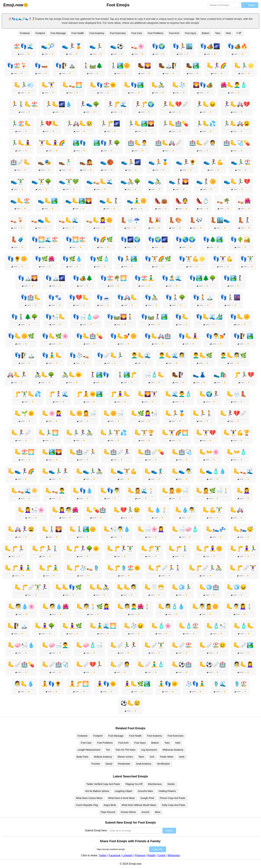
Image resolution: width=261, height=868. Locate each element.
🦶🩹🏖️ (182, 645)
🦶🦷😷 (154, 587)
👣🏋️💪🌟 (192, 259)
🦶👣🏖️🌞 (103, 85)
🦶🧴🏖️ (189, 626)
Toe (108, 750)
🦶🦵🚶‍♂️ (178, 549)
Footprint (40, 33)
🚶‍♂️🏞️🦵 (127, 375)
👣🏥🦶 (31, 297)
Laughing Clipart (123, 791)
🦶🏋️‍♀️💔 (206, 433)
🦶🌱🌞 (24, 413)
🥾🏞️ (193, 66)
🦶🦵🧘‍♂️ (49, 568)
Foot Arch (174, 33)
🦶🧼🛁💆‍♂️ (55, 645)
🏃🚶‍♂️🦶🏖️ (24, 104)
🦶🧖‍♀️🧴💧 (171, 607)
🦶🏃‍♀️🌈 (217, 66)
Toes (218, 33)
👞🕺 (65, 162)
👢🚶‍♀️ (244, 220)
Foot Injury (191, 33)
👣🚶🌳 (175, 297)
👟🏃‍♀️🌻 (186, 162)
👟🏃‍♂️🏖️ (241, 162)
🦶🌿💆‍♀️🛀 (144, 413)
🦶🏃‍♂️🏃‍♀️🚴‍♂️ (79, 433)
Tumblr (161, 855)
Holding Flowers (167, 791)
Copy (21, 54)
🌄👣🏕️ (203, 85)
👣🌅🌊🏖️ (45, 239)
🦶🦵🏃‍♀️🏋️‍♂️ (120, 549)
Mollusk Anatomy (103, 757)
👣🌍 (158, 46)
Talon (141, 757)
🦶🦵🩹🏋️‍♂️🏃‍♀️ (31, 587)
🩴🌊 (220, 684)
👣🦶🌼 (240, 317)
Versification (163, 764)
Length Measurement (89, 750)
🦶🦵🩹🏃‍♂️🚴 (205, 568)
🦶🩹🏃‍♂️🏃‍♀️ (124, 645)
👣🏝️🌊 (172, 278)
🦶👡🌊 (243, 471)
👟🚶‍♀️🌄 (179, 182)
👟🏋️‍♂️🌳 (41, 182)
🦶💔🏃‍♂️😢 (127, 510)
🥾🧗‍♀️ (178, 375)
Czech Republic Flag (87, 805)
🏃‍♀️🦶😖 (206, 104)
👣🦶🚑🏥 (158, 336)
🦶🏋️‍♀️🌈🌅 (175, 433)
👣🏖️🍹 (17, 66)
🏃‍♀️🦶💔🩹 (175, 104)
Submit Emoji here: (96, 830)
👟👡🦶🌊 (100, 182)
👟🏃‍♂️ (96, 46)
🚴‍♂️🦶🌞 (72, 375)
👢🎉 (154, 220)
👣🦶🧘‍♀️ (188, 336)
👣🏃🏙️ (183, 46)
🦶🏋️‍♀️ (48, 85)
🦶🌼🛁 (114, 413)
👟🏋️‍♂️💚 (69, 182)
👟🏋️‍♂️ (17, 182)
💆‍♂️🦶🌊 (141, 355)
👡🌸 (138, 46)
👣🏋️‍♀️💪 (223, 259)
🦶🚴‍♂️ (158, 85)
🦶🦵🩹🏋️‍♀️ (243, 568)
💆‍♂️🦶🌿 (203, 355)
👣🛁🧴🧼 (86, 317)
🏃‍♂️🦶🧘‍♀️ (21, 143)
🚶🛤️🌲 (93, 66)
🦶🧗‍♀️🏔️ (17, 626)
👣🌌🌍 (130, 239)
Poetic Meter (167, 757)
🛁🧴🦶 (154, 375)
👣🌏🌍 (185, 239)
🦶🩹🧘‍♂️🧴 (151, 664)
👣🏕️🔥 (238, 46)
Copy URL (158, 849)
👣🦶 (182, 317)
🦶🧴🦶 (244, 626)
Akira (158, 812)
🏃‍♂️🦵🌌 (110, 124)
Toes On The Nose (126, 750)
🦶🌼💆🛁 (83, 413)
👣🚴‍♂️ (151, 297)
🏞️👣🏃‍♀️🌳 (107, 143)
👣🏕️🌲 (83, 278)
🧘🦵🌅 (79, 684)
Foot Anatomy (97, 33)
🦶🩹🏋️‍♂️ (154, 645)
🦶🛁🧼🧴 (185, 529)
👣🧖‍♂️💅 (216, 336)
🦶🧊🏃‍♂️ (182, 587)
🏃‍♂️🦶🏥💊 (175, 124)
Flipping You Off (134, 784)
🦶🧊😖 (237, 587)
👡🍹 (17, 220)
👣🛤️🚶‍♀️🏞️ (154, 317)
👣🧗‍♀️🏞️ (243, 336)
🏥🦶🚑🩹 (168, 143)
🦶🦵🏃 (14, 549)
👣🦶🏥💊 (89, 336)
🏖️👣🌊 (24, 46)
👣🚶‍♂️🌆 (230, 297)
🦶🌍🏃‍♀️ (209, 394)
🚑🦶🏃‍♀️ (17, 375)
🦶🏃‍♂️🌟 (244, 66)
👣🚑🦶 (127, 297)
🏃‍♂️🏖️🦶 (21, 124)
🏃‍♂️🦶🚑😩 (237, 124)
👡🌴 (223, 201)
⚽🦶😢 (130, 703)
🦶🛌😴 (243, 529)
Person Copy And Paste (172, 798)
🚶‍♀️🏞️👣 (99, 375)
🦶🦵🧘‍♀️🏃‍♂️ (243, 549)
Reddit (151, 855)
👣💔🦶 (79, 297)
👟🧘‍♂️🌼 (137, 201)
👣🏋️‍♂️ (247, 259)
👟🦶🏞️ (48, 201)
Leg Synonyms (149, 750)
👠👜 (161, 201)
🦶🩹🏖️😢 (213, 645)
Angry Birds (110, 805)
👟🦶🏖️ (20, 201)
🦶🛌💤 (216, 529)
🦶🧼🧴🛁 (89, 645)
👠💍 (203, 201)
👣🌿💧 (72, 259)
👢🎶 (196, 220)
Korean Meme (128, 812)
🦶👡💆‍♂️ (55, 491)
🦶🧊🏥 (209, 587)
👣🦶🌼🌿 (21, 336)
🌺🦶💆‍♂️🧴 (234, 85)
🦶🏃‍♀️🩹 (21, 433)
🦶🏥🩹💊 (151, 452)
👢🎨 (175, 220)
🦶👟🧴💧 (213, 471)
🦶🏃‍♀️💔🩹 (233, 413)
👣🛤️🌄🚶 (120, 317)
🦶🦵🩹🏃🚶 (165, 568)
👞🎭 (44, 162)
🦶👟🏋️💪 (124, 471)
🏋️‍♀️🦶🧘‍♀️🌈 (52, 143)
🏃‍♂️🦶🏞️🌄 (141, 124)
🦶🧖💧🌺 (56, 607)
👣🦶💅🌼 (124, 336)
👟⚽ (117, 46)
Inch (152, 757)
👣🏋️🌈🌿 (158, 259)
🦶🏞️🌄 (52, 452)
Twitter (103, 855)
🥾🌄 (144, 66)
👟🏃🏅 (158, 162)
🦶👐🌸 (209, 452)
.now (13, 5)
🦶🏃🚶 (203, 413)
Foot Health (78, 33)
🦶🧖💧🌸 (21, 607)
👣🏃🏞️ (127, 259)
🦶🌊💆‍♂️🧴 (178, 394)
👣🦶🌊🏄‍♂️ (209, 317)
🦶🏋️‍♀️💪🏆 (237, 433)
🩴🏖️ (240, 684)
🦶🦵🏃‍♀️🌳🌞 (83, 549)
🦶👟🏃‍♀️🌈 (21, 471)
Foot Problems (156, 33)
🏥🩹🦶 (20, 162)
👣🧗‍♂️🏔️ (24, 355)
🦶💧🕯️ (158, 510)
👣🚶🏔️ (203, 297)
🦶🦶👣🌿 (69, 587)
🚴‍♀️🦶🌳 (44, 375)
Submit (169, 831)
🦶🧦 (179, 85)
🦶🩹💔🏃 (89, 664)
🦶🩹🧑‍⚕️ (120, 664)
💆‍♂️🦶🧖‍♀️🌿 (233, 355)
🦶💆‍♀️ (243, 491)
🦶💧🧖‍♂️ (185, 510)
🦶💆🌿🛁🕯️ (213, 491)
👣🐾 (55, 297)
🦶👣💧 (83, 491)
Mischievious (155, 784)
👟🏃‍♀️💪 (213, 162)
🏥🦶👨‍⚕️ (138, 143)
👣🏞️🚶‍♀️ (233, 278)
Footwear (25, 33)
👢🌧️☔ (130, 220)
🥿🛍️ (220, 375)
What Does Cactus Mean (89, 798)
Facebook (115, 855)
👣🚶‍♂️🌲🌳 (24, 317)
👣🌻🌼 (17, 259)
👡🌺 (244, 201)
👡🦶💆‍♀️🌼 (99, 220)
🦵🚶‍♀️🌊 (59, 394)
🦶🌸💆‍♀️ (52, 413)
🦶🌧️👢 (237, 394)
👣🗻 (103, 297)
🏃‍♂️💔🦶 (49, 124)
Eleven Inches (125, 757)
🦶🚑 (237, 510)
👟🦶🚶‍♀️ (109, 201)
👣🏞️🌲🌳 (203, 278)
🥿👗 (199, 375)
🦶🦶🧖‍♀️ (127, 587)
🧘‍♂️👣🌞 (168, 684)
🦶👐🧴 (237, 452)
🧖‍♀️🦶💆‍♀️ (243, 664)
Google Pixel (147, 798)
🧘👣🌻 (51, 684)
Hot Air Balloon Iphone (97, 791)
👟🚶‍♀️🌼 (206, 182)
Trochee (96, 764)
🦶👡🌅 (72, 85)
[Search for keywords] (224, 5)
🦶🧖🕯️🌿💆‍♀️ (93, 607)
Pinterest (140, 855)
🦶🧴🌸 (161, 626)
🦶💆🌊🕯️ (141, 491)
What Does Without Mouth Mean (139, 805)
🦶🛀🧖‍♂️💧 (117, 529)
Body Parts (82, 757)
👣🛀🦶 (55, 317)
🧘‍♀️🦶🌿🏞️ (137, 684)
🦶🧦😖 (134, 626)
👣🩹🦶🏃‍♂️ (110, 355)
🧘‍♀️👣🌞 (106, 684)
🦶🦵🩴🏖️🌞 (124, 568)
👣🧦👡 (79, 355)
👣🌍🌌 (158, 239)
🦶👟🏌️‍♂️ (154, 471)
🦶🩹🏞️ (243, 645)
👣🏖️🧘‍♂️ (144, 278)
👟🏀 (107, 162)
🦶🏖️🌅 (24, 452)
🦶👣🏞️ (134, 85)
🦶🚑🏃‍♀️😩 (21, 529)
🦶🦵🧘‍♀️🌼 (209, 549)
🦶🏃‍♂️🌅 (49, 433)
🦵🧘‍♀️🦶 (120, 394)
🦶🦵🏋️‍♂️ (151, 549)
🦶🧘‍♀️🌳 (45, 626)
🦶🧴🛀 (216, 626)
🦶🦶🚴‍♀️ (99, 587)
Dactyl (109, 764)
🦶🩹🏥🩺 (55, 664)
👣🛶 (41, 66)
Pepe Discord (108, 812)
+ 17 (239, 33)
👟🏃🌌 (131, 162)
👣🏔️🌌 (55, 278)
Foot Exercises (118, 33)
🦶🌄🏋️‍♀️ (148, 394)
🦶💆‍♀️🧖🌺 (65, 510)
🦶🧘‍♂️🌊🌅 (103, 626)
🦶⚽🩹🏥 (213, 664)
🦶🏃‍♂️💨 (24, 85)
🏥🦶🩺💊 (237, 143)
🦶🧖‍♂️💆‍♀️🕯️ (240, 607)
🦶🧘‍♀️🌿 (72, 626)
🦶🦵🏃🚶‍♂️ (45, 549)
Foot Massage (58, 33)
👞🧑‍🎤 (86, 162)
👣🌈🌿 (103, 239)
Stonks (171, 784)
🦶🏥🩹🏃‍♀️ (117, 452)
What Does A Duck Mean (122, 798)
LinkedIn (128, 855)
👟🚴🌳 (130, 182)
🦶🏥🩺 (182, 452)
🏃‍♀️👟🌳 (89, 104)
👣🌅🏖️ (76, 239)
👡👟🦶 (41, 220)
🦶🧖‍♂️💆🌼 (205, 607)
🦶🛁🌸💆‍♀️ (151, 529)
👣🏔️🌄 (28, 278)
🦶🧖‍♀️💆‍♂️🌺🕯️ (134, 607)
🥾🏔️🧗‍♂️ (168, 66)
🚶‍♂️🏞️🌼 (120, 66)
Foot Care (137, 33)
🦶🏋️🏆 (144, 433)
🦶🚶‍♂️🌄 (52, 529)
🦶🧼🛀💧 (21, 645)
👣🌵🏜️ (240, 239)
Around (145, 812)
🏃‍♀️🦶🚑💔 (237, 104)
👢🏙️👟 (220, 220)
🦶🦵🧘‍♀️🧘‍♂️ (18, 568)
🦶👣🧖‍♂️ (110, 491)
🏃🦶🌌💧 (59, 104)
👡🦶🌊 (69, 220)
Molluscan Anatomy (173, 750)
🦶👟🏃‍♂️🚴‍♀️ (89, 471)
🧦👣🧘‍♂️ (195, 684)
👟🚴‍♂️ (155, 182)
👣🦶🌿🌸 (55, 336)
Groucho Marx (145, 791)
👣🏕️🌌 (210, 46)
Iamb (182, 757)
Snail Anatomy (144, 764)
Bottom (206, 33)
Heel (228, 33)
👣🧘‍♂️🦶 (52, 355)
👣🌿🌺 (45, 259)
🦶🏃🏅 (175, 413)
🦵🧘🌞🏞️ (89, 394)
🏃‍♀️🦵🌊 (117, 104)
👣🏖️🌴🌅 (114, 278)
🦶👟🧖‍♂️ (182, 471)
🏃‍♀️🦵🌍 (144, 104)
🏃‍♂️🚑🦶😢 (79, 124)
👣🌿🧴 (100, 259)
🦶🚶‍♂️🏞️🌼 (83, 529)
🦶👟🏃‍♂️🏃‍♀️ (55, 471)
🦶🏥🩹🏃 (83, 452)
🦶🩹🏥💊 (21, 664)
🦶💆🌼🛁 (175, 491)
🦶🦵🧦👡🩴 (83, 568)
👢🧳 (17, 239)
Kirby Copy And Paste (174, 805)
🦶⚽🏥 (182, 664)
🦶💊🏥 (96, 510)
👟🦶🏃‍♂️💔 (237, 182)
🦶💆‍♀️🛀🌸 (31, 510)
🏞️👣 (79, 143)
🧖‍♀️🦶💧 (24, 684)
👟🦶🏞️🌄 (79, 201)
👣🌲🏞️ (213, 239)
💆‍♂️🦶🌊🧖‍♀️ (172, 355)
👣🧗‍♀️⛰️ (65, 66)
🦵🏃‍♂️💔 (244, 375)
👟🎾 (48, 46)
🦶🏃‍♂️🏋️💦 (114, 433)
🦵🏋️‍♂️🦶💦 (28, 394)
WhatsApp (174, 855)
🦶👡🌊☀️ (24, 491)
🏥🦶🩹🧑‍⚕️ (203, 143)
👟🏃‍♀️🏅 (72, 46)
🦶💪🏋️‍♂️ (213, 510)
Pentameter (124, 764)
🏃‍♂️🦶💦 (206, 124)
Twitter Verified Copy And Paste (103, 784)
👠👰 (182, 201)
